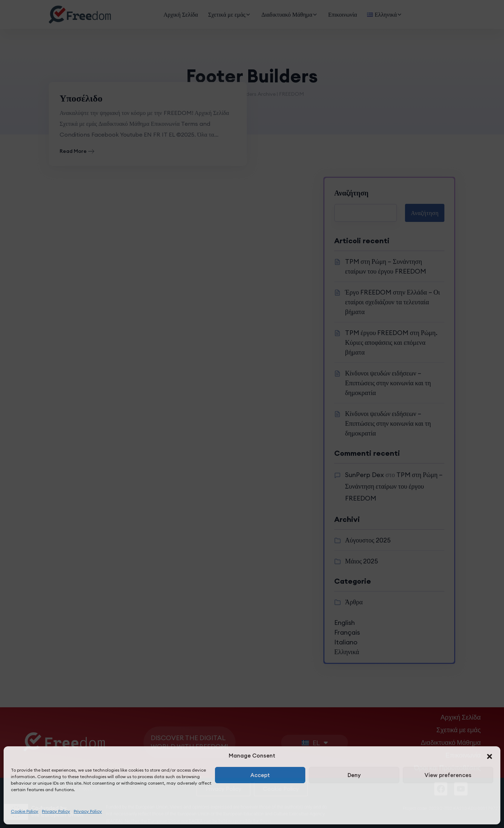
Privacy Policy (56, 811)
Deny (354, 775)
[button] (490, 756)
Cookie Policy (25, 811)
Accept (260, 775)
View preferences (448, 775)
